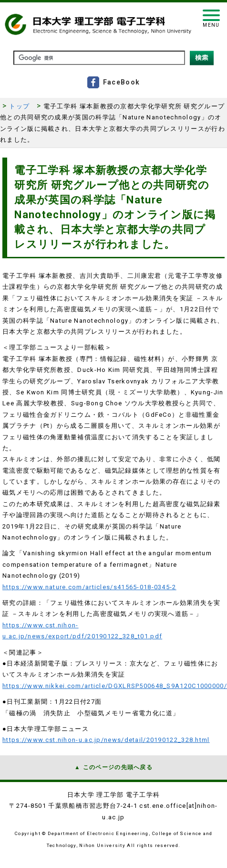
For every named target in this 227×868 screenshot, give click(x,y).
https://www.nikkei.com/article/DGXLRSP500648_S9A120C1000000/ (115, 686)
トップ (19, 106)
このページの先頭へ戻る (118, 767)
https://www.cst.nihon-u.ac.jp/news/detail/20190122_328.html (106, 740)
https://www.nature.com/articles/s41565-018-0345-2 (89, 587)
